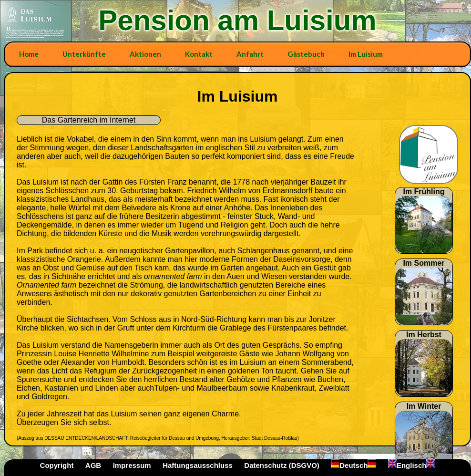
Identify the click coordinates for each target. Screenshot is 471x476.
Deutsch (353, 465)
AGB (93, 465)
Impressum (132, 465)
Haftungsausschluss (198, 465)
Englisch (412, 465)
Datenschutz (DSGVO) (282, 465)
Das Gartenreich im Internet (89, 120)
